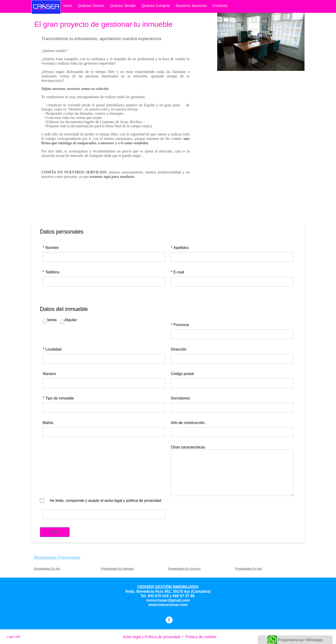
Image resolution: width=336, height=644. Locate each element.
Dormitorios (180, 398)
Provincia (180, 325)
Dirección (179, 349)
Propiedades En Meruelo (117, 569)
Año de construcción (188, 423)
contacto (220, 6)
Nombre (51, 248)
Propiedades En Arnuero (184, 569)
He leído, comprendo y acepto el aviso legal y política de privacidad (105, 501)
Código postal (182, 374)
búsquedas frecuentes (57, 558)
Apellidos (180, 248)
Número (49, 374)
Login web (14, 637)
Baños (48, 423)
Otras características (188, 447)
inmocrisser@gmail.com (168, 600)
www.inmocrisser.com (168, 605)
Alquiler (71, 320)
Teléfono (51, 272)
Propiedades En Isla (249, 569)
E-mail (177, 272)
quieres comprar (156, 6)
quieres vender (123, 6)
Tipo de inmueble (58, 398)
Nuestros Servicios (191, 6)
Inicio (68, 6)
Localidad (52, 349)
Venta (52, 320)
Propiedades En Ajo (47, 569)
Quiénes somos (91, 6)
